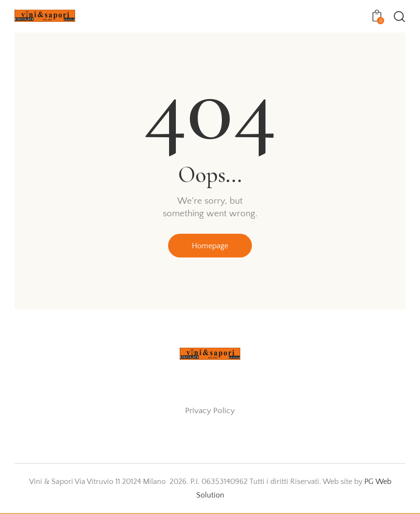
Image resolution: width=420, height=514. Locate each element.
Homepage (210, 246)
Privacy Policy (210, 411)
